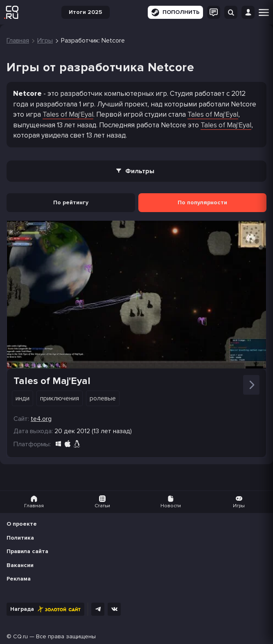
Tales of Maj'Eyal (68, 114)
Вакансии (20, 565)
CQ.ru (20, 636)
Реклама (19, 579)
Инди (23, 398)
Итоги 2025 (86, 12)
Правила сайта (27, 551)
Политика (20, 538)
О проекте (22, 524)
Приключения (60, 398)
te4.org (41, 419)
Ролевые (103, 398)
